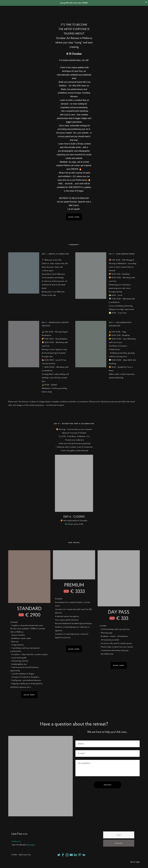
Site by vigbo (135, 862)
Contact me (16, 841)
